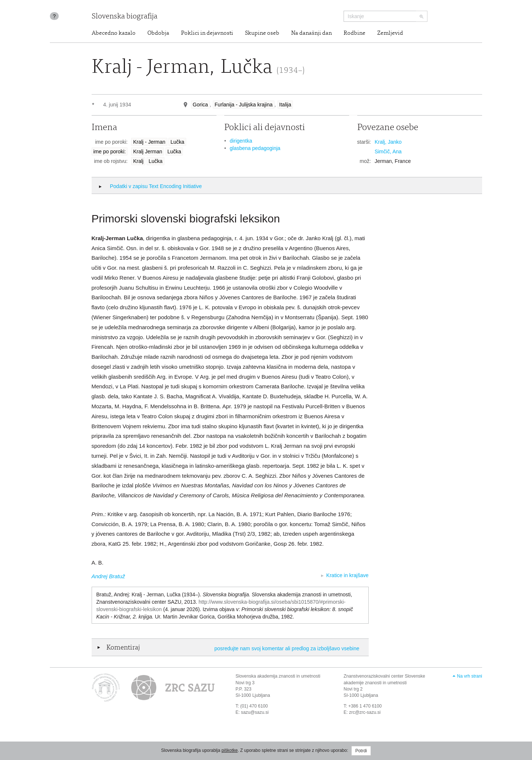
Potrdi (361, 751)
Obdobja (158, 33)
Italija (285, 105)
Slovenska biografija (125, 17)
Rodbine (354, 33)
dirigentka (241, 141)
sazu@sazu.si (255, 712)
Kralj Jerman (148, 151)
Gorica (200, 105)
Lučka (177, 142)
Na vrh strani (470, 676)
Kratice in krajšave (347, 575)
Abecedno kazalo (114, 33)
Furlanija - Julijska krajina (244, 105)
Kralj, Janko (388, 142)
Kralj (138, 161)
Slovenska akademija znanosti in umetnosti (278, 676)
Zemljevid (390, 33)
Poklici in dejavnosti (207, 33)
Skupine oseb (262, 33)
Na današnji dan (311, 33)
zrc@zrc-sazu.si (365, 712)
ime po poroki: (110, 151)
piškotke (229, 750)
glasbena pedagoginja (255, 148)
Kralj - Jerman (149, 142)
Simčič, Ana (388, 151)
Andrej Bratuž (108, 576)
